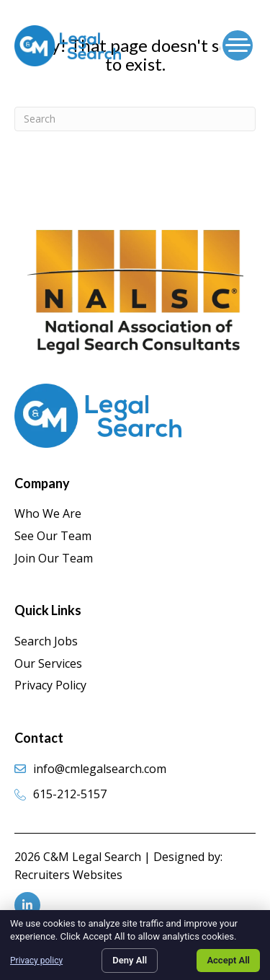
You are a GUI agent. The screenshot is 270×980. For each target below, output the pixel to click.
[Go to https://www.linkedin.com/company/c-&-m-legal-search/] (27, 905)
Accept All (228, 960)
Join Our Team (54, 558)
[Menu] (238, 45)
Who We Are (48, 513)
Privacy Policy (50, 685)
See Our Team (53, 536)
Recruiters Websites (68, 875)
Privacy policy (36, 961)
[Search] (135, 119)
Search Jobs (46, 641)
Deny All (130, 960)
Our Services (48, 663)
